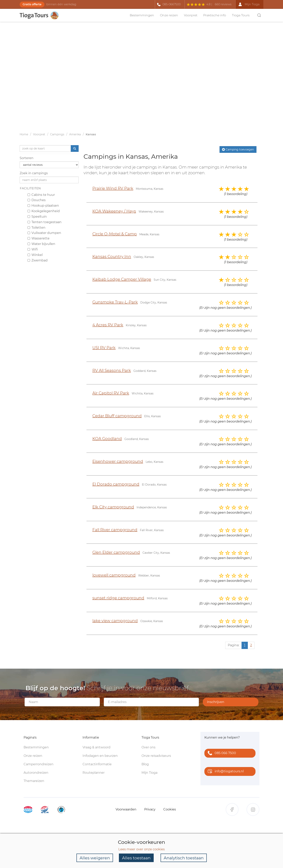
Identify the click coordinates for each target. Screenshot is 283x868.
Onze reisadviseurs (156, 756)
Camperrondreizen (39, 764)
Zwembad (38, 260)
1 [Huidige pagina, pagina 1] (245, 645)
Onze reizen (169, 15)
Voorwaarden (126, 809)
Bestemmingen (142, 15)
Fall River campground (115, 530)
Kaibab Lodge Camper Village (122, 279)
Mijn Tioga (149, 773)
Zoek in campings (34, 173)
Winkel (35, 255)
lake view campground (115, 621)
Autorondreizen (36, 773)
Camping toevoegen (238, 149)
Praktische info (215, 15)
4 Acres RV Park (108, 325)
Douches (37, 200)
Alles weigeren (95, 858)
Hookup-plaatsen (43, 206)
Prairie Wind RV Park (113, 188)
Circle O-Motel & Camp (115, 234)
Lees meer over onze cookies (141, 849)
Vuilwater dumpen (44, 233)
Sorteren (27, 158)
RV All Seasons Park (112, 370)
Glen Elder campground (116, 552)
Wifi (33, 249)
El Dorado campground (116, 484)
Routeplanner (94, 773)
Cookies (170, 809)
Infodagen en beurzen (100, 756)
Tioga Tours (241, 15)
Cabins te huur (41, 195)
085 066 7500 (221, 753)
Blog (145, 764)
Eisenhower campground (118, 461)
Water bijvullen (41, 244)
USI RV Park (104, 348)
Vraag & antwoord (96, 747)
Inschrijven (216, 702)
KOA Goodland (107, 439)
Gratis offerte (32, 4)
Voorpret (191, 15)
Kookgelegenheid (44, 211)
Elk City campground (113, 507)
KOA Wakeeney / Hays (114, 211)
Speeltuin (37, 217)
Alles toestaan (136, 858)
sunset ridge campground (118, 598)
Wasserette (39, 238)
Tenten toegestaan (45, 222)
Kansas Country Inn (112, 257)
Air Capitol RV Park (111, 393)
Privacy (150, 809)
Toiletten (36, 228)
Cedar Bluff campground (117, 416)
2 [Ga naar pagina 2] (251, 645)
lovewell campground (114, 575)
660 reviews (223, 4)
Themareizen (34, 781)
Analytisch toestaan (184, 858)
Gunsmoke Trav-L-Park (115, 302)
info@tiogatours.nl (225, 772)
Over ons (148, 747)
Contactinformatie (97, 764)
